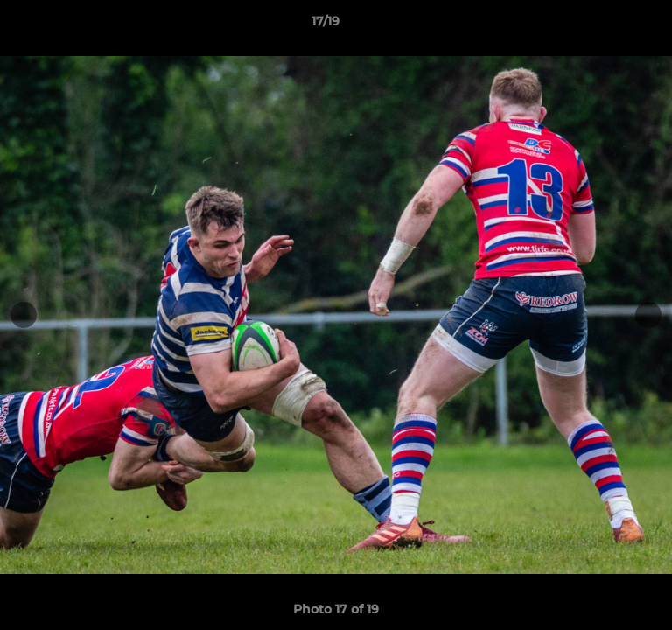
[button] (609, 25)
